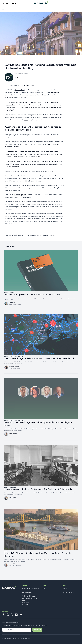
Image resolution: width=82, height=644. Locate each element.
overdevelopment (20, 195)
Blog (44, 589)
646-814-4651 (27, 592)
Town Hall (9, 110)
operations (13, 487)
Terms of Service (68, 592)
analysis (12, 293)
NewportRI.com (29, 86)
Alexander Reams (14, 366)
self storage (55, 93)
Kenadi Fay (12, 302)
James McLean (13, 433)
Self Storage (24, 144)
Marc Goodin (12, 497)
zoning (26, 120)
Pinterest (52, 235)
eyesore (15, 152)
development (9, 98)
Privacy (65, 589)
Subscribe (37, 630)
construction (10, 105)
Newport (17, 95)
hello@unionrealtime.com (31, 589)
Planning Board (20, 90)
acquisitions (13, 356)
